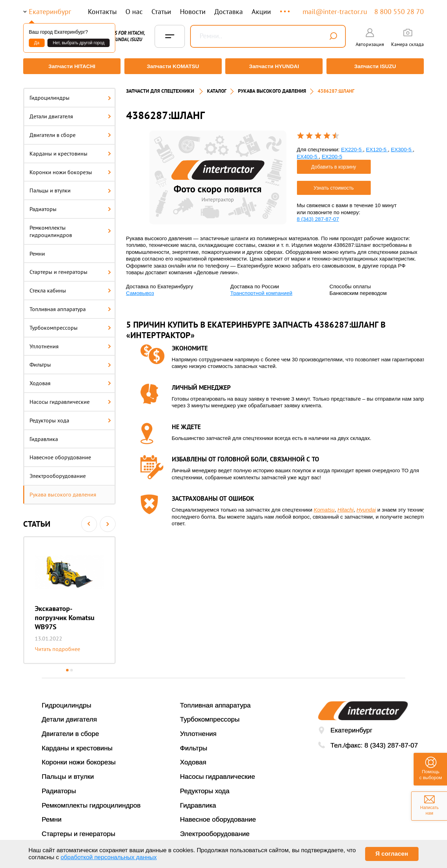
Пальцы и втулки (70, 187)
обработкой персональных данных (109, 857)
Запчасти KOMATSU (172, 66)
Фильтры (70, 361)
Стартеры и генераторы (70, 269)
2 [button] (72, 667)
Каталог (217, 88)
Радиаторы (70, 206)
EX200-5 (332, 153)
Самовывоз (140, 290)
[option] (69, 597)
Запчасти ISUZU (376, 66)
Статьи (161, 12)
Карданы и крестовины (70, 150)
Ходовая (70, 380)
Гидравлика (44, 435)
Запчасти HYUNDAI (274, 66)
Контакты (102, 12)
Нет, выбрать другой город (79, 43)
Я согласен (392, 854)
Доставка (229, 12)
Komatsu (324, 507)
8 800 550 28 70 (399, 12)
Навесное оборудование (60, 454)
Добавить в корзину (334, 164)
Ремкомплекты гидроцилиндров (70, 228)
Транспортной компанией (261, 290)
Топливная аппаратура (70, 306)
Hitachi (345, 507)
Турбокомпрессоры (70, 324)
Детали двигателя (70, 113)
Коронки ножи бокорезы (70, 169)
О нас (134, 12)
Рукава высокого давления (63, 491)
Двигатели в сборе (70, 132)
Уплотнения (70, 343)
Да (37, 43)
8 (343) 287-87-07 (318, 216)
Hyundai (366, 507)
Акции (261, 12)
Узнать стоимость (333, 185)
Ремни (37, 250)
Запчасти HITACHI (71, 66)
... (286, 8)
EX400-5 (308, 153)
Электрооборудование (58, 473)
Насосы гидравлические (70, 399)
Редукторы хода (70, 417)
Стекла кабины (70, 287)
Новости (193, 12)
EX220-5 (352, 146)
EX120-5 (377, 146)
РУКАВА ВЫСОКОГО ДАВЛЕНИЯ (272, 88)
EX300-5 (402, 146)
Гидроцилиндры (70, 94)
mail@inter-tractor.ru (335, 12)
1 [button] (67, 667)
